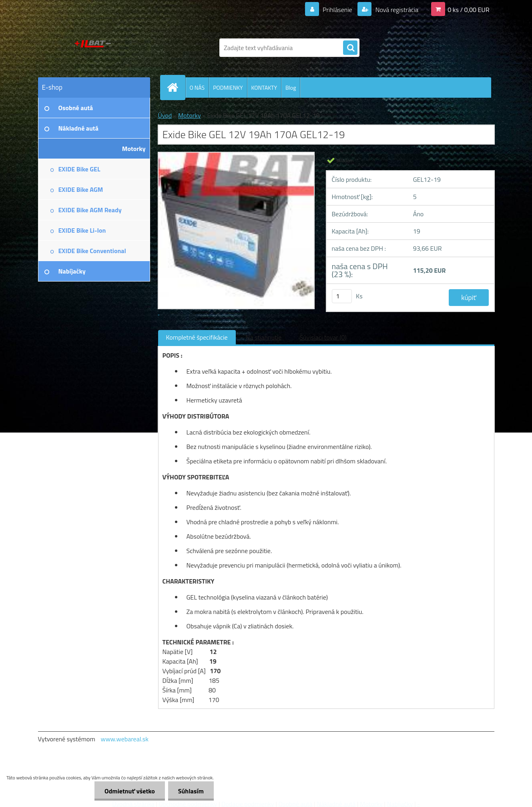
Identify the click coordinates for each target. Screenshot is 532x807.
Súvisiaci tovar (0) (323, 337)
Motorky (190, 115)
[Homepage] (176, 87)
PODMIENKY (228, 88)
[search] (350, 48)
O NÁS (197, 88)
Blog (291, 88)
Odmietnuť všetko (130, 791)
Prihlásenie (338, 10)
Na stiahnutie (264, 337)
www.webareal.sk (124, 739)
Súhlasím (191, 791)
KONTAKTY (264, 88)
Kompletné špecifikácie (197, 337)
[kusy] (342, 296)
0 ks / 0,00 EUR (468, 10)
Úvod (165, 115)
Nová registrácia (396, 10)
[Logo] (93, 48)
